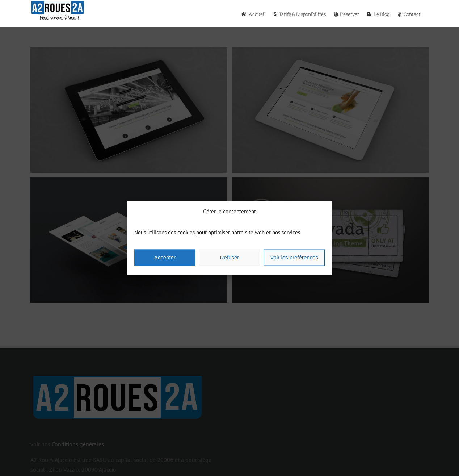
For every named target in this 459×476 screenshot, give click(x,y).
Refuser (230, 257)
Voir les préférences (294, 257)
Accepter (165, 257)
